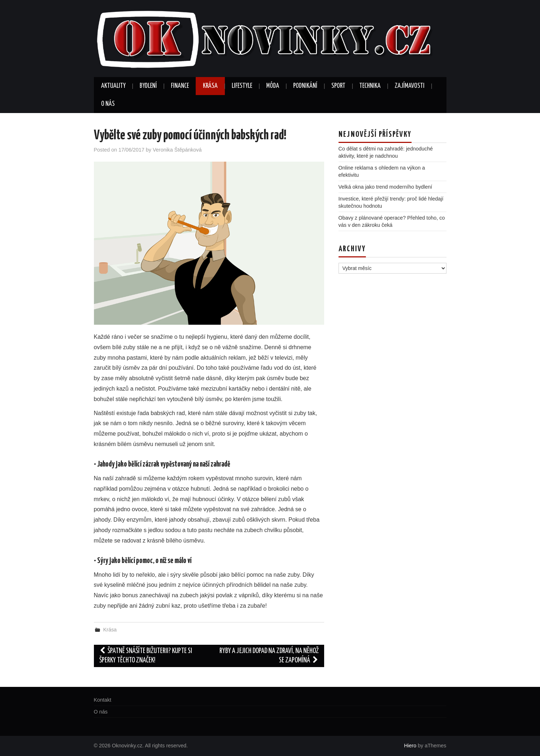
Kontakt (103, 700)
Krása (210, 86)
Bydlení (148, 86)
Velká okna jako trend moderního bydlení (385, 187)
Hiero (410, 746)
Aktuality (113, 86)
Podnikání (305, 86)
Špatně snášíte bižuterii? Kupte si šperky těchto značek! (146, 656)
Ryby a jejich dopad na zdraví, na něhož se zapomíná (269, 656)
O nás (108, 104)
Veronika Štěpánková (177, 150)
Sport (338, 86)
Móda (273, 86)
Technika (370, 86)
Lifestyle (242, 86)
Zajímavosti (410, 86)
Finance (180, 86)
